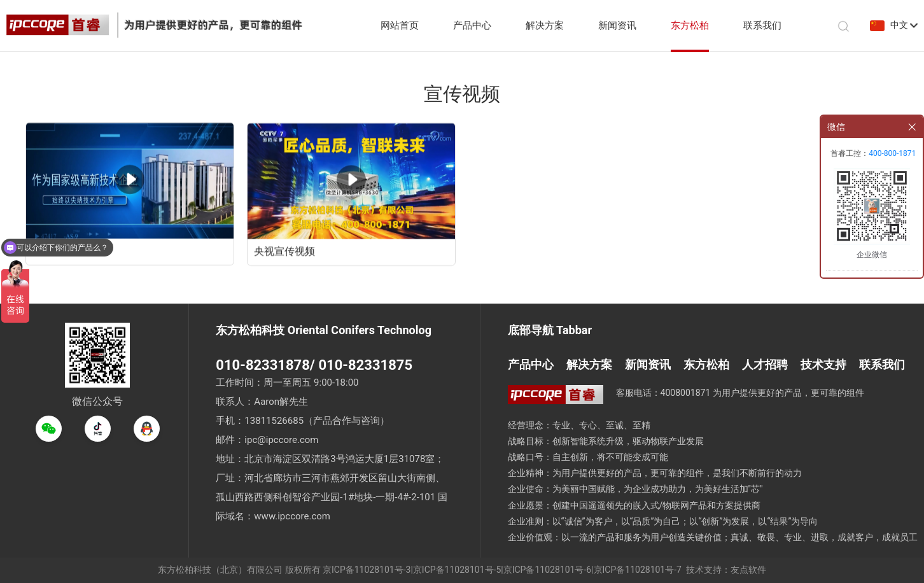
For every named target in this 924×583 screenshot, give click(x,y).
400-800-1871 (892, 153)
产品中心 (472, 25)
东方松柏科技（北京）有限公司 (220, 570)
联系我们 (762, 25)
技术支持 (823, 364)
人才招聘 (765, 364)
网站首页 (400, 25)
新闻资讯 (617, 25)
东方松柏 (690, 25)
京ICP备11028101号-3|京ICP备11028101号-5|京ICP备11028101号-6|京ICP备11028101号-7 (502, 570)
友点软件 (748, 570)
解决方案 (545, 25)
